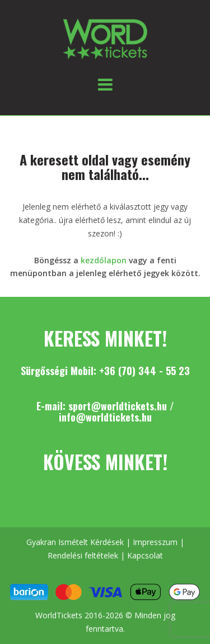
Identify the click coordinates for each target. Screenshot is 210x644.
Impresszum (155, 542)
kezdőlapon (104, 260)
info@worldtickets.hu (105, 417)
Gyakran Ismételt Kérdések (75, 542)
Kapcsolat (145, 555)
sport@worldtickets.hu (118, 406)
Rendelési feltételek (83, 555)
